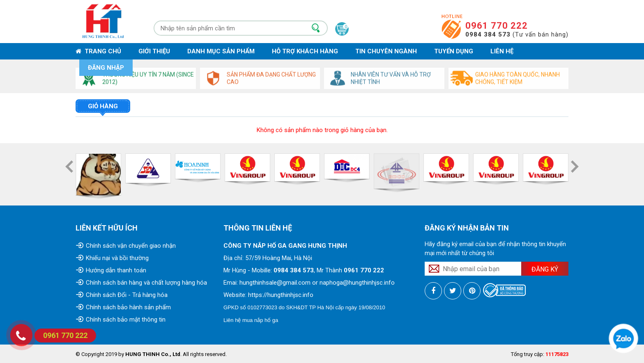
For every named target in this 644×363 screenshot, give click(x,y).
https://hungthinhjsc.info (281, 295)
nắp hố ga (266, 320)
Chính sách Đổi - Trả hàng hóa (127, 295)
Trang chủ (98, 51)
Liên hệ (502, 51)
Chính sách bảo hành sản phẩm (128, 307)
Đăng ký (545, 269)
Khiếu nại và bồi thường (117, 258)
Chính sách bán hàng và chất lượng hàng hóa (146, 283)
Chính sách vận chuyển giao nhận (131, 246)
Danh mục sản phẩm (221, 51)
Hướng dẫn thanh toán (116, 270)
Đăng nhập (106, 68)
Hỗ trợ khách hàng (305, 51)
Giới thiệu (154, 51)
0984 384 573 (294, 270)
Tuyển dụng (454, 51)
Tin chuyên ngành (386, 51)
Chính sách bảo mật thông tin (126, 320)
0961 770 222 (497, 26)
